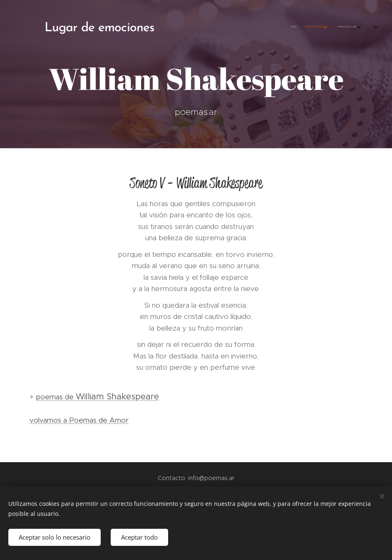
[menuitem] (289, 27)
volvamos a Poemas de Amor (79, 420)
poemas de (56, 397)
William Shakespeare (117, 396)
